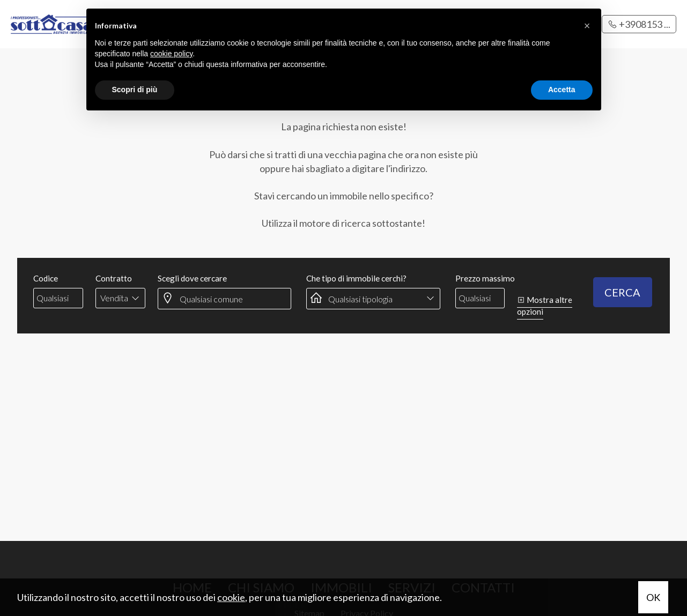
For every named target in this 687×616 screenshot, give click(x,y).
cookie (231, 597)
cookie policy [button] (171, 54)
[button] (587, 26)
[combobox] (120, 298)
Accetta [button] (562, 90)
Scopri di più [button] (135, 90)
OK (653, 597)
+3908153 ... (639, 24)
